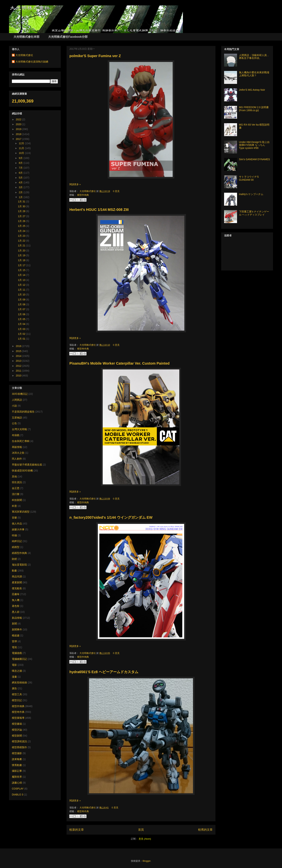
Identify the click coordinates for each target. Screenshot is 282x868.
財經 (14, 559)
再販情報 (17, 447)
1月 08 (22, 304)
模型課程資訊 (19, 741)
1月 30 (22, 206)
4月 (21, 182)
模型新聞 (17, 736)
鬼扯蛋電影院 (19, 565)
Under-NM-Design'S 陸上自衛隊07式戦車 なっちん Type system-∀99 (254, 145)
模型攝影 (17, 753)
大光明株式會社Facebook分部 (68, 37)
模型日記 (17, 700)
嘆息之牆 (17, 671)
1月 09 (22, 300)
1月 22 (22, 241)
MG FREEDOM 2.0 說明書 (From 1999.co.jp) (254, 109)
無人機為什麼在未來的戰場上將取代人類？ (254, 74)
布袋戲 (16, 435)
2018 (19, 134)
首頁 (141, 830)
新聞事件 (17, 629)
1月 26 (22, 221)
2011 (19, 371)
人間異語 (17, 400)
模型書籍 (17, 724)
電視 (14, 647)
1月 (21, 197)
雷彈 (14, 641)
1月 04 (22, 324)
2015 (19, 351)
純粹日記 (17, 541)
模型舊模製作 (19, 747)
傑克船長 (17, 588)
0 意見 (116, 191)
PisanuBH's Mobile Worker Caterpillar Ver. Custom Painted (120, 363)
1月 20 (22, 251)
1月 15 (22, 270)
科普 (14, 506)
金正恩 (16, 488)
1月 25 (22, 226)
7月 (21, 168)
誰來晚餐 (17, 759)
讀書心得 (17, 783)
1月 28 (22, 211)
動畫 (14, 571)
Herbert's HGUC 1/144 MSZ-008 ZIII (99, 210)
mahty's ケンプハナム (251, 194)
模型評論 (17, 730)
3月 (21, 187)
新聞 (14, 624)
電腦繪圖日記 (19, 659)
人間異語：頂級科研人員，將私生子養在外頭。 (254, 57)
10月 (22, 153)
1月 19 (22, 255)
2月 (21, 192)
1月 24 (22, 231)
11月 (22, 148)
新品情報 (17, 618)
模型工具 (17, 694)
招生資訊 (17, 482)
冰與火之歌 (18, 453)
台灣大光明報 (19, 429)
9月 (21, 158)
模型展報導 (18, 718)
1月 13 (22, 280)
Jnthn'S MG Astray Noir (252, 90)
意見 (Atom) (145, 839)
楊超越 (16, 635)
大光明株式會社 (88, 191)
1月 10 (22, 295)
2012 (19, 366)
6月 (21, 173)
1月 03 (22, 329)
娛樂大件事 (18, 529)
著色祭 (16, 606)
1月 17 (22, 265)
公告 (14, 423)
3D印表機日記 (20, 394)
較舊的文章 (205, 830)
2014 (19, 356)
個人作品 (17, 524)
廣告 (14, 688)
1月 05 (22, 319)
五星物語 (17, 418)
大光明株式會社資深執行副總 (32, 62)
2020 (19, 124)
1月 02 (22, 334)
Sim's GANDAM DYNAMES (254, 159)
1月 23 (22, 236)
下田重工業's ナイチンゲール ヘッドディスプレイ (254, 213)
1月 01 (22, 339)
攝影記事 (17, 771)
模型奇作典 (83, 349)
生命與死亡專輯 (21, 441)
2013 (19, 361)
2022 (19, 119)
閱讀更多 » (75, 184)
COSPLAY (18, 789)
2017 (19, 139)
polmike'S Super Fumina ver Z (95, 56)
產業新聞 (17, 582)
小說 (14, 406)
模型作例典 (83, 195)
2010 (19, 376)
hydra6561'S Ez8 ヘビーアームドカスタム (104, 672)
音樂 (14, 518)
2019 (19, 129)
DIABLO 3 (18, 795)
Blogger (147, 861)
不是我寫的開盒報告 (23, 412)
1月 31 (22, 202)
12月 (22, 143)
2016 (19, 346)
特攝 (14, 535)
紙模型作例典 (19, 553)
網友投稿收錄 (19, 682)
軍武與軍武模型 (21, 512)
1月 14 (22, 275)
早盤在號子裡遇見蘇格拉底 (27, 465)
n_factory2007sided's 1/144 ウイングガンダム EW (111, 517)
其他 (14, 476)
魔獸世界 (17, 777)
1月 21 (22, 246)
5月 (21, 178)
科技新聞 (17, 500)
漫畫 (14, 677)
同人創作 (17, 459)
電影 (14, 665)
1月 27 (22, 216)
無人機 (16, 600)
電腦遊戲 (17, 653)
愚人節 (16, 612)
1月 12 (22, 285)
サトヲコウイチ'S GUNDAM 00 (249, 178)
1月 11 (22, 290)
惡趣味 (16, 594)
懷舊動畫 (17, 765)
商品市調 (17, 577)
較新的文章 (77, 830)
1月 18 (22, 260)
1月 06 (22, 314)
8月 (21, 163)
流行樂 (16, 494)
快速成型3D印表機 (22, 471)
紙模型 (16, 547)
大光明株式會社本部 (26, 37)
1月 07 (22, 309)
